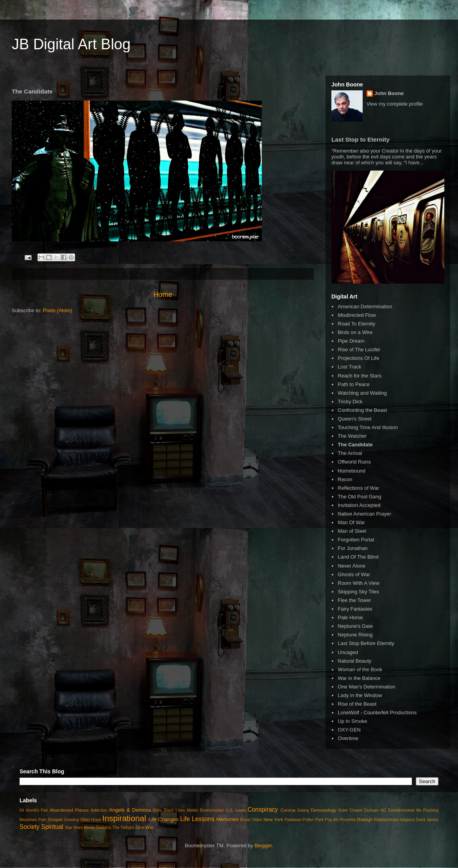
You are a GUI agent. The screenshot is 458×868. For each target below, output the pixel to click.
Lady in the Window (360, 695)
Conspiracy (263, 810)
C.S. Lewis (236, 810)
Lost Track (349, 367)
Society (30, 827)
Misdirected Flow (357, 315)
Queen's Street (354, 419)
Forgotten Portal (356, 540)
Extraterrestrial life (405, 810)
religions (407, 820)
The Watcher (352, 436)
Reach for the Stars (360, 376)
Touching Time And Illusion (368, 427)
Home (163, 295)
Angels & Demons (130, 810)
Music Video (251, 820)
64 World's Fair (34, 810)
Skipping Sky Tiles (358, 592)
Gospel (55, 819)
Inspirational (124, 818)
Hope (96, 820)
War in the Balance (359, 678)
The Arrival (350, 453)
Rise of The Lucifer (359, 350)
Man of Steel (352, 531)
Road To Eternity (356, 324)
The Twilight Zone (129, 828)
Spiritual (52, 827)
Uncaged (348, 652)
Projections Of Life (358, 358)
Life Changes (164, 819)
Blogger (263, 846)
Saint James (428, 820)
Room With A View (359, 583)
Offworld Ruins (354, 462)
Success (103, 828)
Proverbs (348, 820)
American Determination (365, 306)
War (149, 827)
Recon (345, 479)
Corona (288, 810)
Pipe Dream (351, 341)
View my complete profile (395, 104)
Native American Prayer (364, 514)
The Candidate (355, 445)
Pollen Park (313, 820)
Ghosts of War (354, 574)
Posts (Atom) (58, 310)
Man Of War (351, 522)
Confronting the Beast (362, 410)
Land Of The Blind (358, 557)
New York (274, 819)
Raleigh (365, 819)
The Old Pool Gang (359, 497)
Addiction (99, 810)
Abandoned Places (69, 810)
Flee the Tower (354, 600)
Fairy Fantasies (355, 609)
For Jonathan (353, 548)
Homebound (352, 471)
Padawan (293, 820)
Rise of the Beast (357, 704)
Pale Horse (350, 617)
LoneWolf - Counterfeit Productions (377, 713)
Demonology (324, 810)
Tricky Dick (350, 402)
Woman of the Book (360, 669)
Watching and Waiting (362, 393)
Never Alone (352, 566)
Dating (303, 810)
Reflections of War (358, 488)
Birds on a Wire (355, 332)
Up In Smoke (352, 721)
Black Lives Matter (181, 810)
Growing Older (77, 820)
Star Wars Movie (80, 828)
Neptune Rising (355, 635)
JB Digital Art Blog (71, 44)
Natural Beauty (354, 661)
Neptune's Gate (355, 626)
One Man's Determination (366, 687)
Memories (227, 819)
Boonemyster (212, 810)
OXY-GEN (349, 730)
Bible (158, 810)
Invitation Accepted (359, 505)
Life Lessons (197, 819)
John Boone (389, 93)
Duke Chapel (351, 810)
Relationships (386, 820)
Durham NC (375, 810)
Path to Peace (354, 384)
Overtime (348, 738)
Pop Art (331, 820)
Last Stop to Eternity (360, 139)
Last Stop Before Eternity (366, 643)
